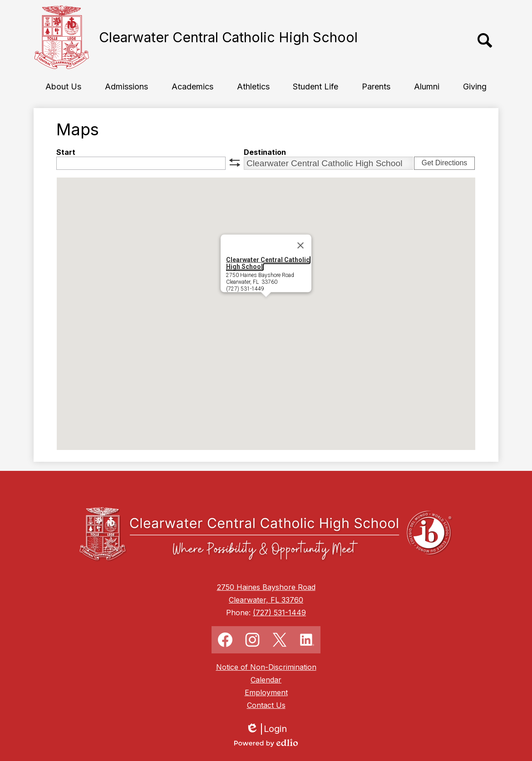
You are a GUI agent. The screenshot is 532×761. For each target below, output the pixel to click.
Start (66, 152)
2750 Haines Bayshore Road (266, 587)
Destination (265, 152)
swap (235, 163)
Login (266, 729)
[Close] (300, 246)
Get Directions (444, 163)
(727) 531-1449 (279, 613)
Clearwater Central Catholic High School (268, 263)
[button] (63, 86)
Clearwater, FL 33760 (266, 600)
